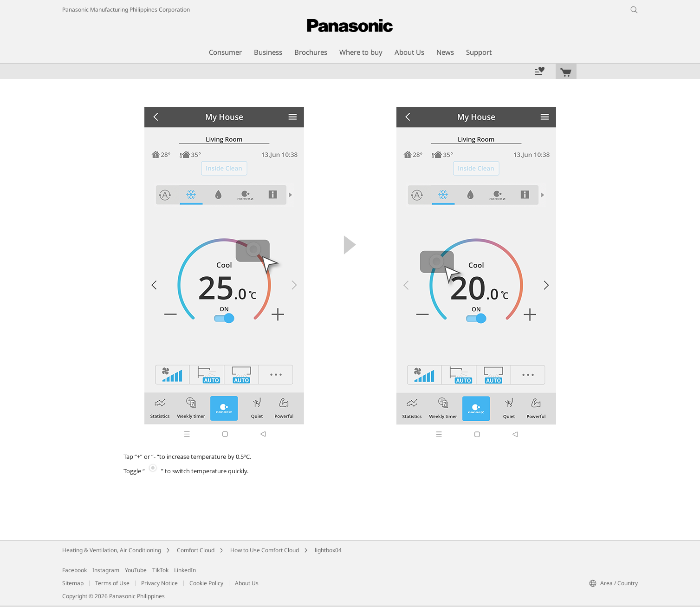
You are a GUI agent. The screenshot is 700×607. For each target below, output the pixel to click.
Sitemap (73, 583)
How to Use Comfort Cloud (265, 550)
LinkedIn (185, 570)
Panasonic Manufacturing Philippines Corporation (126, 10)
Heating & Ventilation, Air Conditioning (112, 550)
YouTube (136, 570)
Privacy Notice (159, 583)
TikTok (160, 570)
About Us (247, 583)
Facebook (75, 570)
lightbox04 (328, 550)
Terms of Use (112, 583)
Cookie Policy (206, 583)
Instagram (106, 570)
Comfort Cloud (196, 550)
